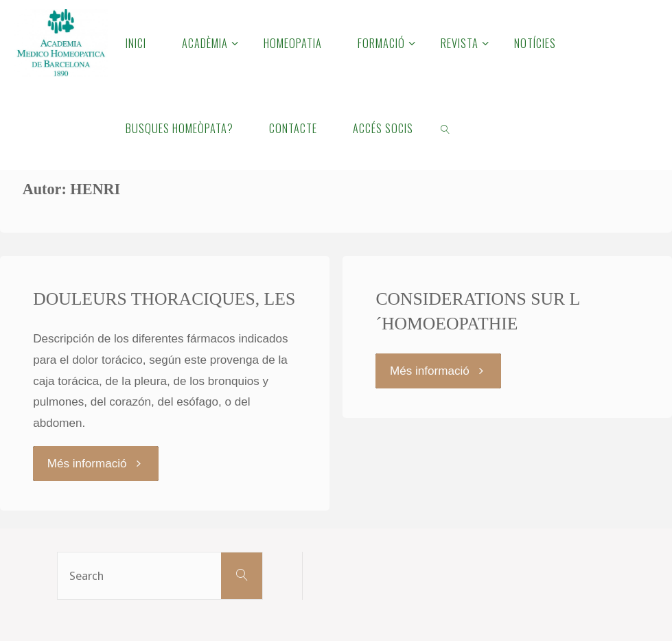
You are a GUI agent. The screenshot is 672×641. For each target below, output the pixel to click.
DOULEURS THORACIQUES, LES (164, 299)
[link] (446, 128)
